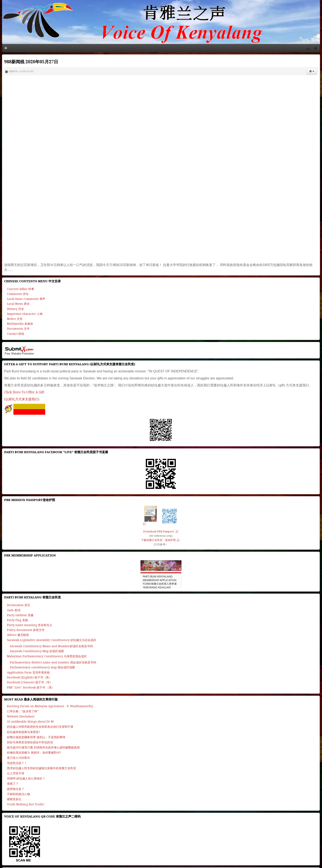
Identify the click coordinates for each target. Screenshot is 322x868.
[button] (312, 71)
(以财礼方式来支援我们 (21, 399)
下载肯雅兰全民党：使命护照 (158, 540)
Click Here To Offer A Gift (24, 392)
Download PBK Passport (159, 531)
